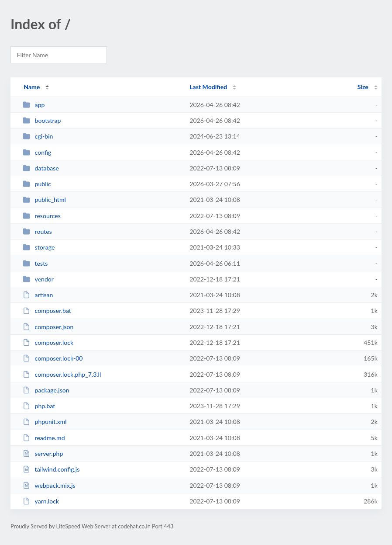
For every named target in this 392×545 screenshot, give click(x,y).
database (41, 168)
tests (35, 263)
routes (37, 231)
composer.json (48, 327)
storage (39, 247)
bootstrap (42, 120)
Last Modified (208, 87)
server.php (43, 453)
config (37, 152)
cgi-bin (38, 136)
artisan (38, 295)
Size (363, 87)
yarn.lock (41, 501)
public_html (44, 200)
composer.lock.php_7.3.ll (62, 374)
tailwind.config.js (51, 469)
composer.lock (48, 342)
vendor (38, 279)
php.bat (39, 406)
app (34, 105)
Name (32, 87)
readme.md (44, 438)
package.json (46, 390)
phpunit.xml (45, 422)
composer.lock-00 (53, 358)
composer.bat (47, 311)
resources (42, 216)
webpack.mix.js (49, 485)
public (37, 184)
